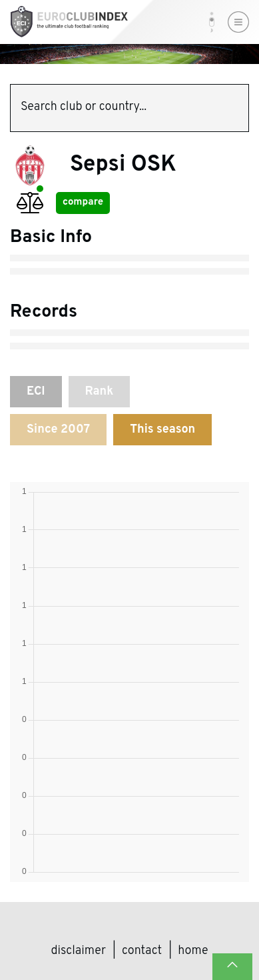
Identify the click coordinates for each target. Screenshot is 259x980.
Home (193, 951)
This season (162, 430)
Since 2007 (58, 430)
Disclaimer (79, 951)
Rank (100, 392)
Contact (142, 951)
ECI (36, 392)
